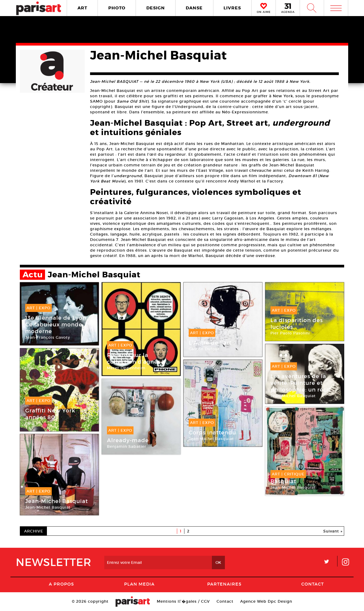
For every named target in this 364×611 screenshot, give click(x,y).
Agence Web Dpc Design (266, 601)
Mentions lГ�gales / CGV (183, 601)
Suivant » (333, 531)
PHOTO (117, 8)
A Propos (61, 584)
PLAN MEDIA (139, 584)
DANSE (194, 8)
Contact (313, 584)
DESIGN (156, 8)
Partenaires (224, 584)
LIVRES (232, 8)
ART (82, 8)
